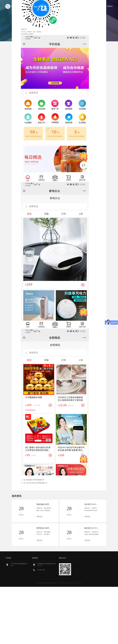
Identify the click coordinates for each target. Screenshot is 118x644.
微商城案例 (87, 6)
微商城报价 (75, 6)
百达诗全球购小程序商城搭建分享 (37, 483)
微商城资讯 (99, 6)
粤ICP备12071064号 (77, 583)
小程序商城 (51, 6)
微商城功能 (63, 6)
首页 (42, 6)
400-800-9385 (41, 570)
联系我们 (110, 6)
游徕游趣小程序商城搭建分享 (35, 480)
